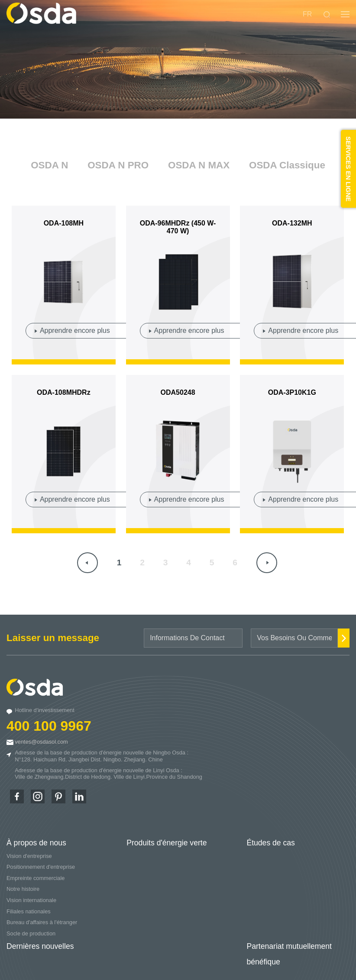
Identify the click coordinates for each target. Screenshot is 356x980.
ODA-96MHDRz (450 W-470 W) (178, 227)
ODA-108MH (64, 223)
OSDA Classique (287, 165)
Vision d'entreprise (29, 856)
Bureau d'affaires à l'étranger (42, 922)
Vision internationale (31, 900)
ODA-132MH (292, 223)
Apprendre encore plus (75, 330)
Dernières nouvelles (40, 946)
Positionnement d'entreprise (41, 867)
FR (307, 14)
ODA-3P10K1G (292, 392)
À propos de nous (36, 843)
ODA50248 (178, 392)
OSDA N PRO (118, 165)
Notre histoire (23, 889)
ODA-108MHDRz (64, 392)
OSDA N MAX (199, 165)
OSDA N (49, 165)
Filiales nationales (29, 911)
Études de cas (271, 843)
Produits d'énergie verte (167, 843)
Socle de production (31, 933)
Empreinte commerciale (36, 878)
